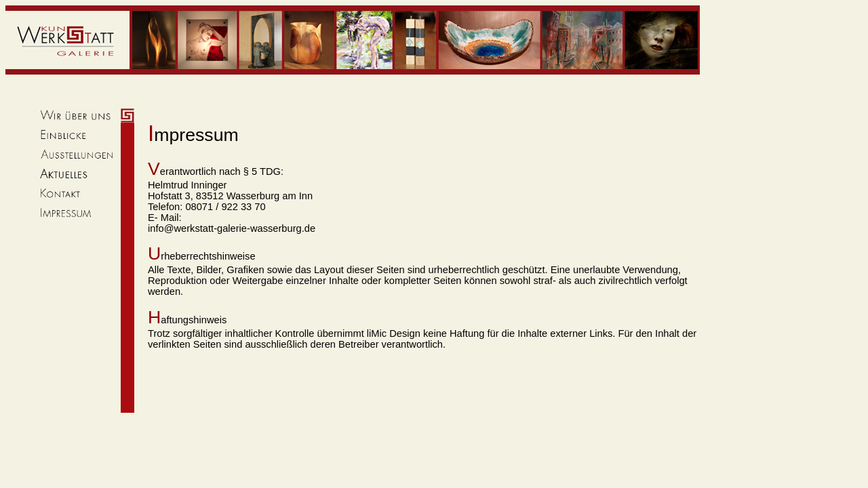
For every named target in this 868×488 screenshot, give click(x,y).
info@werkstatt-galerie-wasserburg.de (232, 228)
